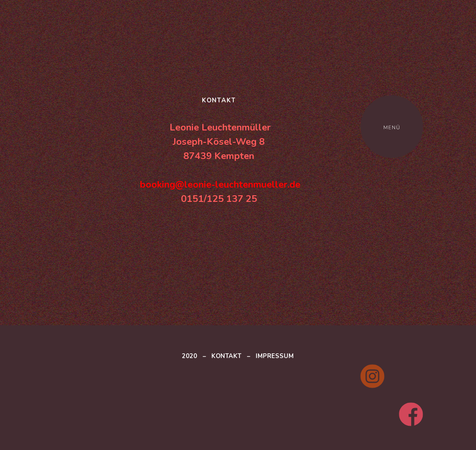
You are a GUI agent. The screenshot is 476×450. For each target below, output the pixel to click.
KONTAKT (226, 356)
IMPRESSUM (275, 356)
